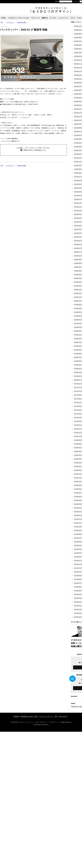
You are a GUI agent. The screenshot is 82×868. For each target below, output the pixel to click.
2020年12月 (78, 248)
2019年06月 (78, 316)
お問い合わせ (63, 716)
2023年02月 (78, 150)
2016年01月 (78, 470)
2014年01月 (78, 560)
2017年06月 (78, 406)
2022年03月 (78, 192)
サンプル (53, 18)
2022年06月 (78, 180)
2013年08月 (78, 579)
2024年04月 (78, 98)
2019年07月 (78, 312)
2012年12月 (78, 609)
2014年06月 (78, 542)
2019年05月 (78, 320)
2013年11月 (78, 568)
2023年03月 (78, 147)
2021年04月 (78, 233)
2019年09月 (78, 305)
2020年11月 (78, 252)
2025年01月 (78, 64)
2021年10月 (78, 210)
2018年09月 (78, 350)
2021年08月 (78, 218)
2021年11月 (78, 207)
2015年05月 (78, 500)
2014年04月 (78, 549)
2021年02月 (78, 241)
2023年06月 (78, 135)
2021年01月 (78, 244)
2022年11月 (78, 162)
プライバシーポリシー (46, 716)
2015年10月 (78, 481)
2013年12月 (78, 564)
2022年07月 (78, 177)
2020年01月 (78, 290)
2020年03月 (78, 282)
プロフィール (35, 18)
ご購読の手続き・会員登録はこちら (34, 150)
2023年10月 (78, 120)
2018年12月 (78, 338)
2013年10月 (78, 572)
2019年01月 (78, 335)
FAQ (56, 716)
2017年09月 (78, 395)
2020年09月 (78, 259)
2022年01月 (78, 199)
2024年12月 (78, 68)
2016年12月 (78, 429)
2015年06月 (78, 496)
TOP (2, 22)
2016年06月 (78, 451)
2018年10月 (78, 346)
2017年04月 (78, 414)
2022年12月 (78, 158)
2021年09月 (78, 214)
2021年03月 (78, 237)
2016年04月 (78, 459)
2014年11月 (78, 523)
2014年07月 (78, 538)
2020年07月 (78, 267)
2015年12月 (78, 474)
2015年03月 (78, 508)
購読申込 (45, 18)
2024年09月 (78, 79)
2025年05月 (78, 49)
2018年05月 (78, 365)
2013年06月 (78, 587)
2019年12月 (78, 293)
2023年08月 (78, 128)
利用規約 (16, 716)
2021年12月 (78, 203)
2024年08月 (78, 83)
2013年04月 (78, 594)
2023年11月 (78, 116)
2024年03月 (78, 101)
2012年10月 (78, 617)
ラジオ (73, 18)
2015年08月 (78, 489)
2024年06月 (78, 90)
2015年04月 (78, 504)
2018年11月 (78, 342)
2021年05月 (78, 229)
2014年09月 (78, 530)
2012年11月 (78, 613)
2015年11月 (78, 478)
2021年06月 (78, 226)
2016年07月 (78, 448)
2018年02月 (78, 376)
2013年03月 (78, 598)
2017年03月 (78, 417)
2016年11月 (78, 432)
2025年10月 (78, 30)
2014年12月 (78, 519)
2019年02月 (78, 331)
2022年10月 (78, 165)
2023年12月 (78, 113)
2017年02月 (78, 421)
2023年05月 (78, 139)
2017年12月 (78, 384)
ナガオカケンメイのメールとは (18, 18)
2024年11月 (78, 71)
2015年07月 (78, 493)
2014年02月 (78, 557)
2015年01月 (78, 515)
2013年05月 (78, 591)
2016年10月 (78, 436)
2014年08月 (78, 534)
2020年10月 (78, 256)
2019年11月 (78, 297)
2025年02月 (78, 60)
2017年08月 (78, 399)
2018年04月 (78, 369)
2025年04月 (78, 52)
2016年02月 (78, 466)
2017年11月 (78, 387)
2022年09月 (78, 169)
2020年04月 (78, 278)
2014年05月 (78, 545)
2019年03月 (78, 327)
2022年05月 (78, 184)
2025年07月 (78, 41)
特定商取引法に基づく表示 (29, 716)
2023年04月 (78, 143)
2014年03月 (78, 553)
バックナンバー (63, 18)
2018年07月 (78, 357)
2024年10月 (78, 75)
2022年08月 (78, 173)
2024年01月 (78, 109)
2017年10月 (78, 391)
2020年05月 (78, 274)
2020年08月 (78, 263)
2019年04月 (78, 323)
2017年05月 (78, 410)
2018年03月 (78, 372)
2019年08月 (78, 308)
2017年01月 (78, 425)
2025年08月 (78, 37)
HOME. (4, 18)
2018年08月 (78, 353)
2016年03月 (78, 463)
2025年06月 (78, 45)
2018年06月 (78, 361)
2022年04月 (78, 188)
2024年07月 (78, 86)
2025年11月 (78, 26)
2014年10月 (78, 527)
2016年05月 (78, 455)
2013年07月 (78, 583)
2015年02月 (78, 511)
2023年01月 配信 (22, 22)
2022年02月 (78, 195)
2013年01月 (78, 606)
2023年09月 (78, 124)
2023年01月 (78, 154)
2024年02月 (78, 105)
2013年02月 (78, 602)
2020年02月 (78, 286)
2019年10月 (78, 301)
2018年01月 (78, 380)
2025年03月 (78, 56)
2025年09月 (78, 34)
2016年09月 (78, 440)
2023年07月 (78, 131)
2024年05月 (78, 94)
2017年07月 (78, 402)
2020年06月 (78, 271)
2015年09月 (78, 485)
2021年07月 (78, 222)
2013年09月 (78, 575)
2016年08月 (78, 444)
